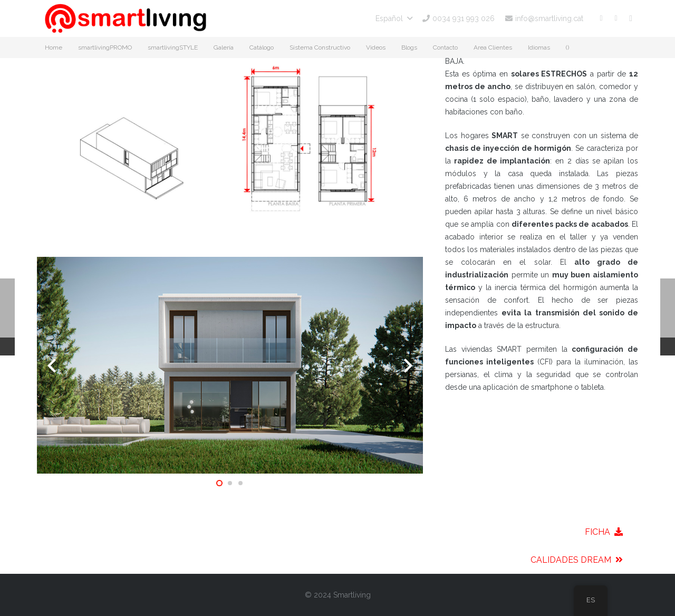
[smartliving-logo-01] (126, 18)
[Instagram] (631, 18)
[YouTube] (616, 18)
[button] (394, 18)
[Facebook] (601, 18)
